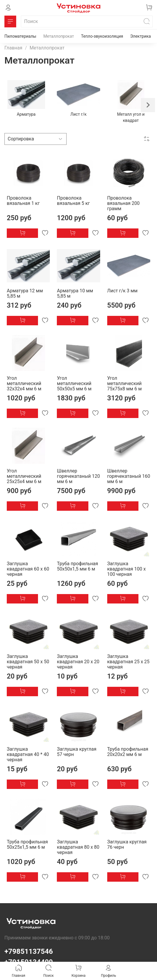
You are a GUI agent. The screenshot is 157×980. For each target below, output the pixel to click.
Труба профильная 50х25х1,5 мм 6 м (27, 844)
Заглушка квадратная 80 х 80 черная (78, 847)
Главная (13, 48)
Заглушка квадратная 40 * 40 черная (28, 754)
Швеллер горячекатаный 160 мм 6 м (129, 476)
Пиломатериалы (20, 36)
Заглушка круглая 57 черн (77, 752)
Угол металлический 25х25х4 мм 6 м (24, 476)
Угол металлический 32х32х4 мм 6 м (24, 383)
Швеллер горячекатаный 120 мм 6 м (78, 476)
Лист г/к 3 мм (122, 291)
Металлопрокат (59, 36)
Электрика (141, 36)
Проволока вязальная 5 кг (73, 201)
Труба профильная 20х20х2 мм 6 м (128, 752)
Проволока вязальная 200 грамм (123, 203)
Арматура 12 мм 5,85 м (25, 293)
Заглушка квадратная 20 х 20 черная (78, 662)
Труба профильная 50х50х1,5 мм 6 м (77, 566)
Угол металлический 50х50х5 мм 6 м (74, 383)
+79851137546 (29, 951)
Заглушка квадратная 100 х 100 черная (127, 569)
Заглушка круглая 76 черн (127, 844)
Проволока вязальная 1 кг (23, 201)
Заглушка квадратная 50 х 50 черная (28, 662)
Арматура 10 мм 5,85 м (75, 293)
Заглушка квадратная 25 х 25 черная (128, 662)
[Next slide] (148, 105)
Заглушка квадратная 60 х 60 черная (28, 569)
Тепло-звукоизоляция (102, 36)
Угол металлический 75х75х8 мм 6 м (124, 383)
